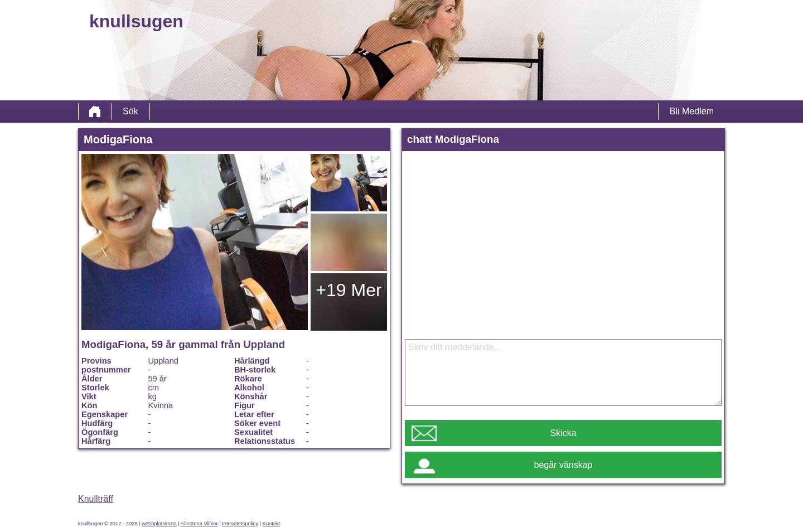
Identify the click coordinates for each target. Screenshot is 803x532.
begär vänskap (563, 465)
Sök (130, 111)
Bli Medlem (692, 111)
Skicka (563, 433)
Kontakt (272, 524)
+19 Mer (349, 290)
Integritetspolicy (240, 524)
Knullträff (96, 499)
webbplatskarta (159, 524)
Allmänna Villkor (199, 524)
